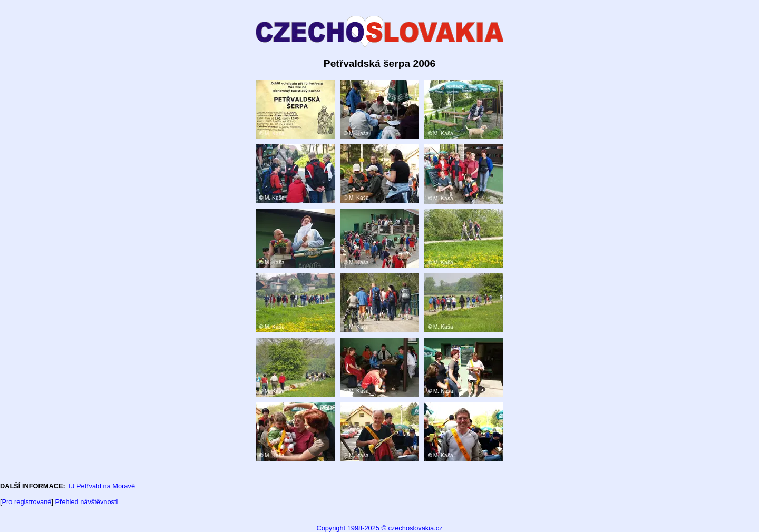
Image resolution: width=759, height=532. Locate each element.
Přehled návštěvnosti (87, 502)
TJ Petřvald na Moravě (101, 486)
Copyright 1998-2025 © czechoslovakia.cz (379, 528)
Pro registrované (27, 502)
